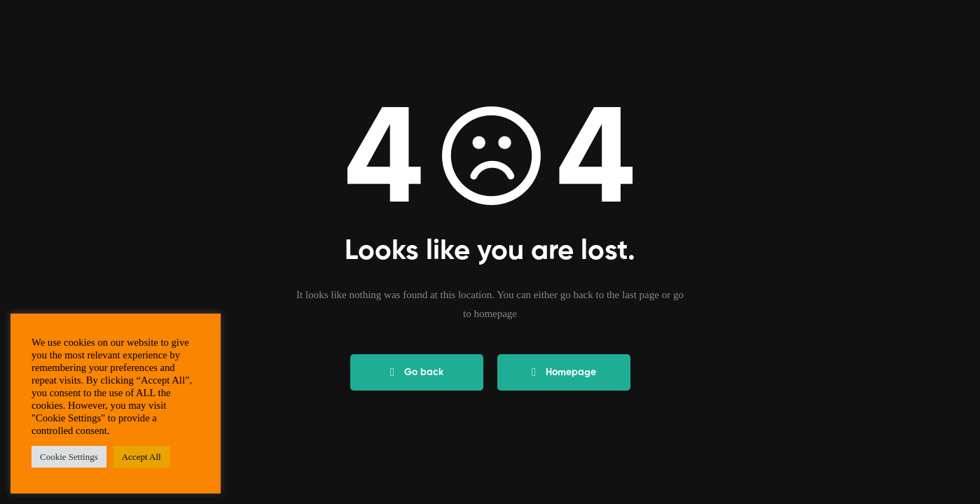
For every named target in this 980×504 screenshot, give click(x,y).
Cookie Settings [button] (69, 457)
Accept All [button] (142, 457)
